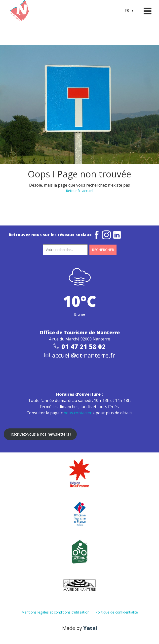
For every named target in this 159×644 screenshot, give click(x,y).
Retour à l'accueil (79, 191)
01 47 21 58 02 (83, 346)
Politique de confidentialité (117, 612)
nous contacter (78, 413)
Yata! (90, 628)
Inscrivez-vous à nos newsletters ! (40, 434)
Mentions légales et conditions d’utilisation (55, 612)
